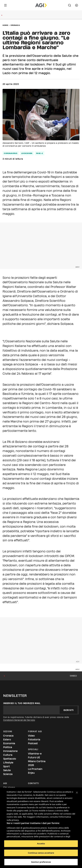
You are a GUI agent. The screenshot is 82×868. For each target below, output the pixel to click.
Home (5, 25)
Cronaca (15, 25)
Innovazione (10, 751)
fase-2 (40, 153)
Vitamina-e (35, 754)
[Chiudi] (77, 793)
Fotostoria (34, 740)
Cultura (8, 755)
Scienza (8, 774)
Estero (7, 740)
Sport (6, 766)
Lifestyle (8, 763)
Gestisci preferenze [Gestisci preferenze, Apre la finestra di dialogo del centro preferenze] (41, 862)
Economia (9, 743)
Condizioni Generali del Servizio (19, 720)
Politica (8, 747)
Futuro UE (34, 757)
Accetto (41, 844)
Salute (7, 770)
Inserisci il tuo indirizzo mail (22, 703)
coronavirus (11, 153)
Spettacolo (10, 759)
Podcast (33, 743)
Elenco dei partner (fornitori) (22, 835)
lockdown (27, 153)
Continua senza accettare (41, 853)
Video (31, 736)
